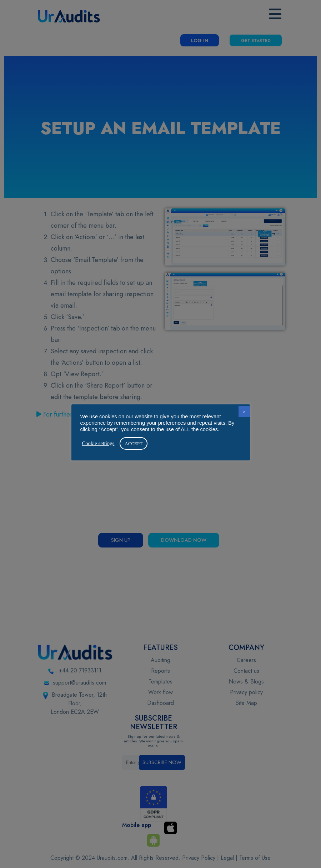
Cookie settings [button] (98, 443)
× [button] (244, 412)
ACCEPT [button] (134, 443)
